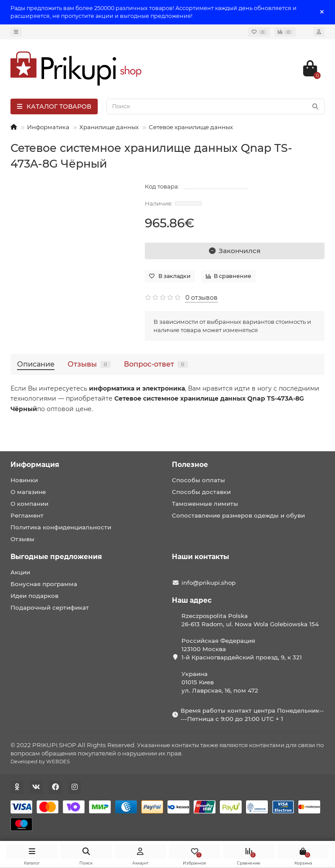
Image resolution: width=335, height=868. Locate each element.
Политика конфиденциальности (61, 527)
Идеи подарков (34, 596)
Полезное (190, 465)
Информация (35, 465)
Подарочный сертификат (50, 607)
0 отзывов (202, 298)
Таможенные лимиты (205, 504)
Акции (20, 572)
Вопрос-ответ (156, 364)
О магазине (28, 492)
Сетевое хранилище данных (191, 127)
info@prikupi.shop (209, 583)
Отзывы (89, 364)
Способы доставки (201, 492)
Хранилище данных (109, 127)
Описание (36, 364)
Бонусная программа (44, 584)
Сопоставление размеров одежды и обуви (238, 515)
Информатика (48, 127)
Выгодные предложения (56, 557)
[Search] (215, 106)
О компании (29, 504)
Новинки (24, 480)
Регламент (27, 515)
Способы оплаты (198, 480)
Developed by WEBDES (40, 762)
